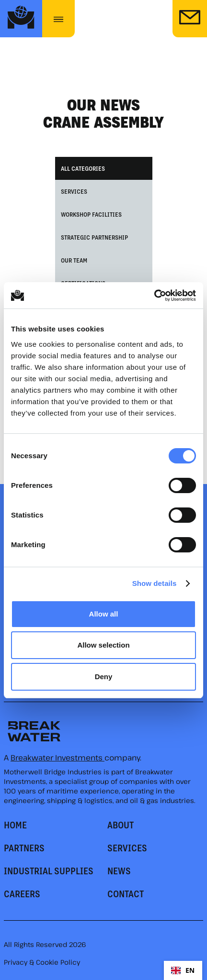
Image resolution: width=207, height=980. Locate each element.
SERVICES (127, 848)
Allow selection (103, 645)
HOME (15, 825)
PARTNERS (24, 848)
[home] (21, 19)
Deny (104, 677)
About (121, 825)
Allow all (104, 614)
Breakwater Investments (57, 758)
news (119, 870)
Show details (155, 583)
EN (183, 970)
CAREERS (22, 893)
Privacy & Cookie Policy (42, 962)
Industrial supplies (49, 870)
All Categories (83, 168)
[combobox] (183, 970)
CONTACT (126, 893)
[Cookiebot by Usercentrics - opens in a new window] (154, 296)
